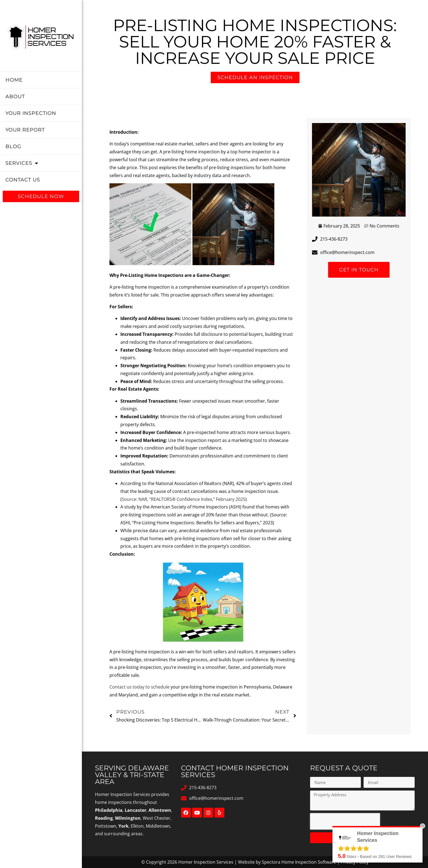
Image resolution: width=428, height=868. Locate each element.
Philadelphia (109, 810)
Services (22, 163)
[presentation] (345, 821)
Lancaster (136, 810)
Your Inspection (31, 113)
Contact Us (23, 180)
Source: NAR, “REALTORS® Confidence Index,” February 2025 (184, 499)
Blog (13, 146)
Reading (104, 818)
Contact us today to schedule (139, 687)
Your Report (25, 130)
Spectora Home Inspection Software (299, 862)
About (15, 97)
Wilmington (128, 818)
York (124, 826)
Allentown (160, 810)
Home (14, 80)
